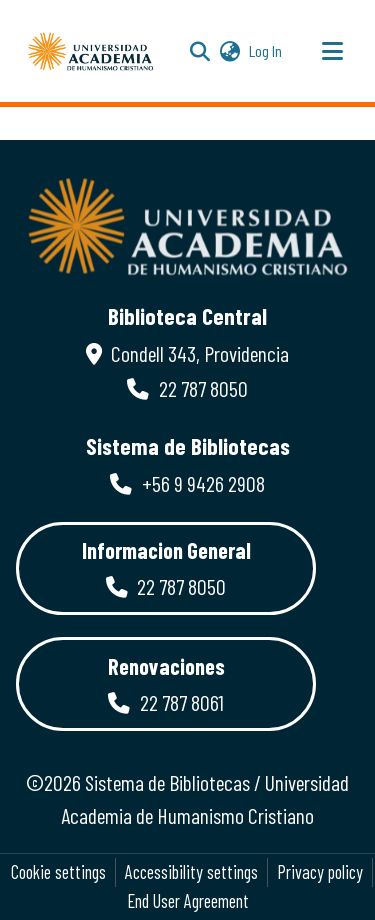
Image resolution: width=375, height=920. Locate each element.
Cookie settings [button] (58, 872)
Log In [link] (266, 50)
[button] (91, 51)
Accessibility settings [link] (191, 872)
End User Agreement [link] (188, 901)
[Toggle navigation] (332, 51)
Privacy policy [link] (320, 872)
